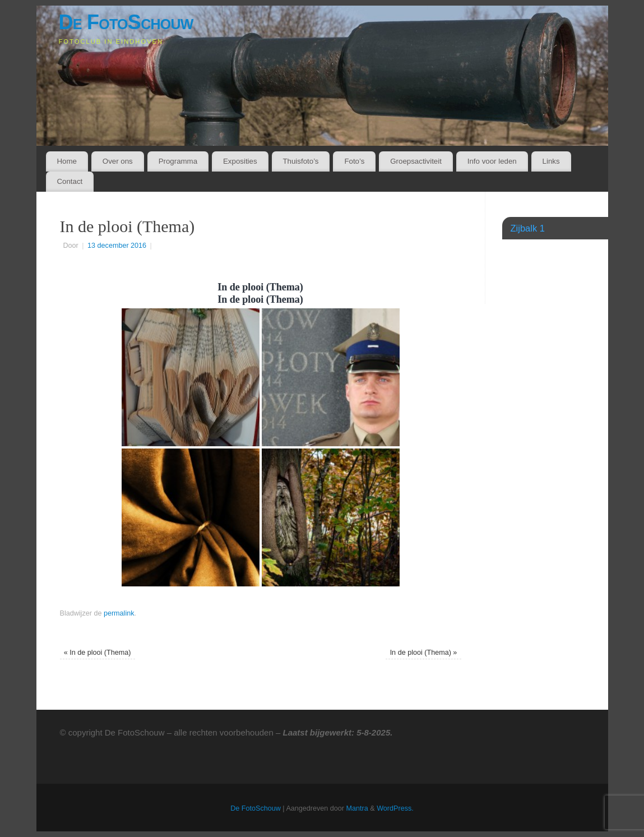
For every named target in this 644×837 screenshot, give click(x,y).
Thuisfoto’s (300, 161)
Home (66, 161)
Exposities (240, 161)
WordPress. (395, 808)
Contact (70, 181)
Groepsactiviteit (416, 161)
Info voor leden (492, 161)
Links (551, 161)
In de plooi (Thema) (98, 653)
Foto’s (354, 161)
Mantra (357, 808)
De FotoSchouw (126, 22)
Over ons (118, 161)
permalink (119, 613)
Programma (178, 161)
